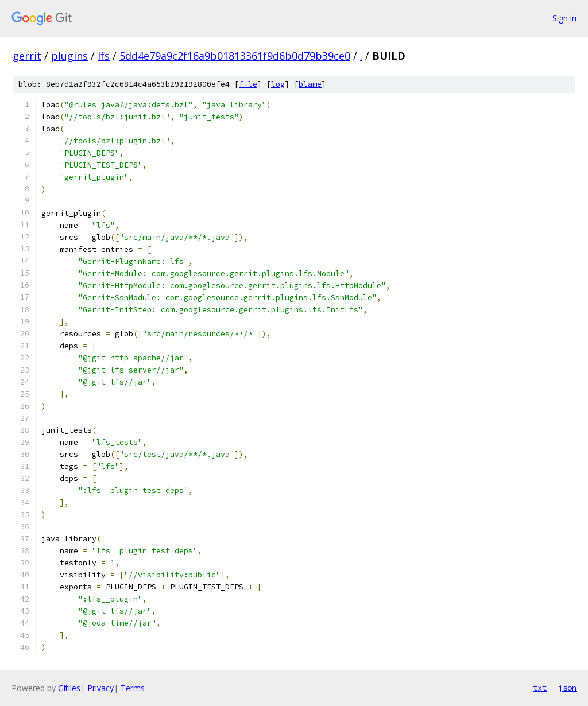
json (567, 688)
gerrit (27, 56)
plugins (69, 56)
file (248, 84)
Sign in (564, 18)
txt (540, 688)
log (278, 84)
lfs (104, 56)
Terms (133, 688)
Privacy (100, 688)
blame (310, 84)
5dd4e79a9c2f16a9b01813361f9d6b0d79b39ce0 (235, 56)
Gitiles (69, 688)
